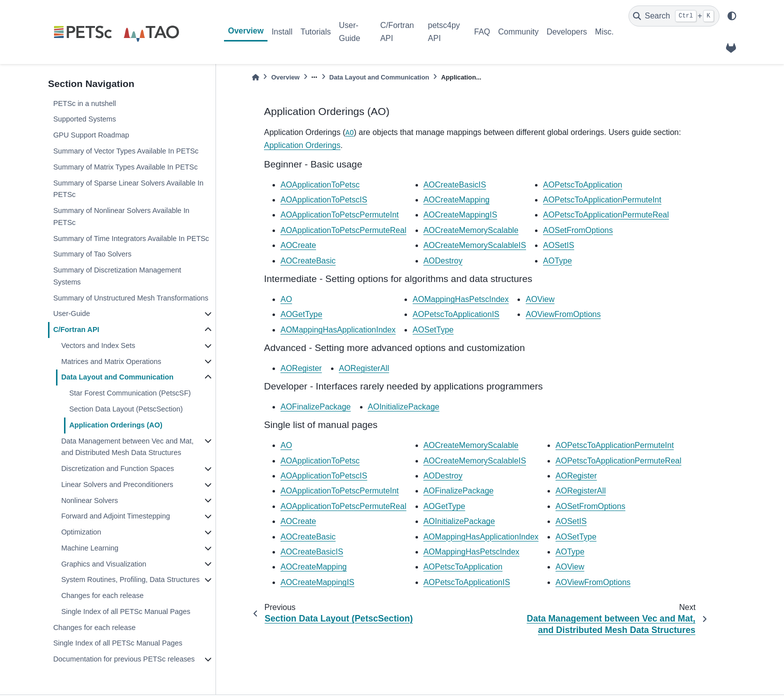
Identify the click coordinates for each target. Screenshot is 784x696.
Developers (567, 32)
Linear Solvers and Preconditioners (117, 484)
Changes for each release (102, 595)
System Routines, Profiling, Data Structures (130, 579)
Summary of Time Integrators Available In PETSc (131, 238)
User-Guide (350, 32)
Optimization (81, 532)
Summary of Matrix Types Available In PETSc (125, 167)
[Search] (674, 16)
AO (350, 133)
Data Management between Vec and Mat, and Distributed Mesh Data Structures (127, 447)
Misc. (604, 32)
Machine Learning (89, 548)
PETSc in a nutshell (84, 103)
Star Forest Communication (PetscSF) (130, 393)
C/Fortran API (397, 32)
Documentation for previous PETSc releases (124, 659)
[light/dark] (732, 16)
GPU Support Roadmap (91, 135)
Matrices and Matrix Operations (111, 361)
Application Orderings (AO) (115, 425)
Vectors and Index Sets (98, 345)
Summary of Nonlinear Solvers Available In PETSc (121, 216)
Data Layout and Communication (117, 377)
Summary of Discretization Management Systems (117, 276)
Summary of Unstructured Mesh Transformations (130, 298)
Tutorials (316, 32)
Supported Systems (84, 119)
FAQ (482, 32)
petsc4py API (444, 32)
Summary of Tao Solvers (92, 254)
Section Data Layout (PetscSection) (126, 409)
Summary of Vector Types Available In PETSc (126, 151)
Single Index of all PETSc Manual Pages (125, 611)
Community (518, 32)
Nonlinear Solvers (89, 500)
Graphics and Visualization (103, 564)
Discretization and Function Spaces (117, 468)
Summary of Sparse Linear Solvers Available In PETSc (128, 189)
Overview (246, 31)
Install (282, 32)
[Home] (255, 77)
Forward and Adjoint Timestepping (115, 516)
